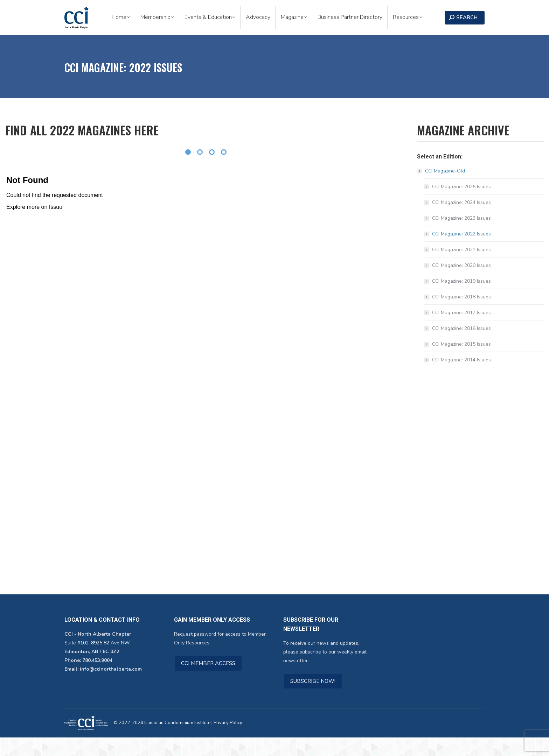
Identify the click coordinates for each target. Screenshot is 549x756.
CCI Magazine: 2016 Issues (461, 347)
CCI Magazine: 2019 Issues (461, 300)
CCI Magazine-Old (442, 189)
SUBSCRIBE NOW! (313, 700)
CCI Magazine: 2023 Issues (461, 237)
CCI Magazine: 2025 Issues (461, 205)
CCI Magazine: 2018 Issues (461, 315)
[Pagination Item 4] (224, 171)
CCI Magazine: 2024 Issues (461, 221)
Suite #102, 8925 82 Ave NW (97, 661)
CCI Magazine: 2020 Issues (461, 284)
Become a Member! (394, 9)
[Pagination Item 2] (200, 171)
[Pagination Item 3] (212, 171)
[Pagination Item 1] (188, 171)
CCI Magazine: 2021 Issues (461, 268)
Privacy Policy (228, 741)
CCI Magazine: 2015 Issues (461, 363)
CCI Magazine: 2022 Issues (461, 252)
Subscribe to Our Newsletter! (321, 9)
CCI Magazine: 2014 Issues (461, 378)
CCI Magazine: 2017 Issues (461, 331)
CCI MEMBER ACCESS (208, 682)
